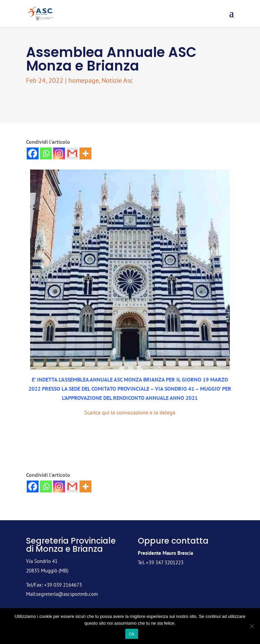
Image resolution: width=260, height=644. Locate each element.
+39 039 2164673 (63, 585)
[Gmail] (72, 153)
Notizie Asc (117, 80)
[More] (85, 153)
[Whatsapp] (46, 153)
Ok (132, 634)
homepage (84, 80)
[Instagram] (59, 153)
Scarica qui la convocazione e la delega (130, 412)
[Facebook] (33, 153)
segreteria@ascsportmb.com (67, 594)
